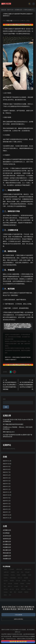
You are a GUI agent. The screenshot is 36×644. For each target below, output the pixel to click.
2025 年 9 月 (7, 466)
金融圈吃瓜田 (7, 556)
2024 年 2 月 (7, 509)
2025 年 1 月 (7, 489)
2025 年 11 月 (7, 461)
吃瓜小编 (9, 21)
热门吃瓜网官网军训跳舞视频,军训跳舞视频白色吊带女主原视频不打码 (26, 386)
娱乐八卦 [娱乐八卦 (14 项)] (20, 578)
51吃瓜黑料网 (18, 615)
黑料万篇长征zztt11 (9, 432)
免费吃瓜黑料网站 (19, 619)
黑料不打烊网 (21, 639)
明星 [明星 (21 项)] (5, 586)
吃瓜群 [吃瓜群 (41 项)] (30, 575)
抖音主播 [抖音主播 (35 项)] (10, 584)
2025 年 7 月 (7, 472)
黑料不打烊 (10, 10)
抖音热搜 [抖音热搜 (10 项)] (16, 584)
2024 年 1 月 (7, 512)
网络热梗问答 (7, 553)
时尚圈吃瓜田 (7, 544)
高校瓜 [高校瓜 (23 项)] (5, 595)
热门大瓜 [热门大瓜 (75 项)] (12, 589)
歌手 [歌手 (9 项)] (22, 586)
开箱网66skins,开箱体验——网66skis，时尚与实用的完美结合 (18, 428)
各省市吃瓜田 (7, 536)
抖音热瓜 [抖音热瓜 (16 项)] (22, 584)
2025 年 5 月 (7, 478)
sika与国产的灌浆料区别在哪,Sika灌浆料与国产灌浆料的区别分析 (17, 436)
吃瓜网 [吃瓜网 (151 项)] (18, 575)
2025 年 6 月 (7, 475)
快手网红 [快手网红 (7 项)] (24, 581)
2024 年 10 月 (7, 495)
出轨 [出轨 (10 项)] (18, 572)
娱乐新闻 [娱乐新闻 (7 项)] (26, 578)
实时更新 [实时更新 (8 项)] (12, 581)
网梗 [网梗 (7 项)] (11, 592)
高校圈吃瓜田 (7, 559)
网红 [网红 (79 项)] (15, 592)
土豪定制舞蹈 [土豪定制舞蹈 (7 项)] (13, 578)
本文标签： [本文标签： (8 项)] (17, 586)
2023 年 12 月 (7, 515)
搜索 (4, 399)
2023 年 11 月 (7, 518)
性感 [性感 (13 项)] (29, 581)
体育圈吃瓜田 (18, 10)
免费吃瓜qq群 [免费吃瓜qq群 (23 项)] (19, 569)
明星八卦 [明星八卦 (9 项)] (10, 586)
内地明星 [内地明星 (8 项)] (13, 572)
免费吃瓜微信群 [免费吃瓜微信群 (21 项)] (28, 569)
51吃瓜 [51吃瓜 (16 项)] (5, 569)
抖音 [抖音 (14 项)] (5, 584)
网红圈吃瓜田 (7, 550)
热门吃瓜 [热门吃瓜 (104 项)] (6, 589)
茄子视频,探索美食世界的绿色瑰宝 (13, 424)
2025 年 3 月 (7, 484)
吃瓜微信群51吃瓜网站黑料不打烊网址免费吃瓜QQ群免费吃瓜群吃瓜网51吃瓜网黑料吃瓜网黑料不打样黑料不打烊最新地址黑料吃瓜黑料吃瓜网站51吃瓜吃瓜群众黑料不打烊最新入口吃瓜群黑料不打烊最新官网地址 (18, 326)
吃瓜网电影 (6, 533)
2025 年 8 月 (7, 469)
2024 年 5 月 (7, 504)
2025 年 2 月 (7, 486)
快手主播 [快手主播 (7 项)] (18, 581)
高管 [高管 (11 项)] (10, 595)
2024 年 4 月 (7, 506)
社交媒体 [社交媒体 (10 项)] (29, 589)
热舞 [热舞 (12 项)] (26, 586)
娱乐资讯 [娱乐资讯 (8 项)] (6, 581)
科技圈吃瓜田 (7, 547)
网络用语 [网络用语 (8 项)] (26, 592)
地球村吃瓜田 (7, 539)
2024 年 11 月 (7, 492)
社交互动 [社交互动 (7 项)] (23, 589)
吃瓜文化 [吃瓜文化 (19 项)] (13, 575)
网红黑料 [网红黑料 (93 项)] (20, 592)
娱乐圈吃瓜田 (7, 541)
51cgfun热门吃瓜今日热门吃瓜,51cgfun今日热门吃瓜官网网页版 (18, 420)
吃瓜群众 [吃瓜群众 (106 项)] (6, 578)
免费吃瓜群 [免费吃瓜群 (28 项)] (6, 572)
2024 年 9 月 (7, 498)
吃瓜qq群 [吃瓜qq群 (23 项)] (27, 572)
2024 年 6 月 (7, 501)
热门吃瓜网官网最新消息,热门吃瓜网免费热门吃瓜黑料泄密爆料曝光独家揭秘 (10, 386)
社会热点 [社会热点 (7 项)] (6, 592)
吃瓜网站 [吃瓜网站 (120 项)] (24, 575)
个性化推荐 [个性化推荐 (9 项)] (12, 569)
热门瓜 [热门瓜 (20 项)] (17, 589)
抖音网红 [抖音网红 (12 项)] (28, 584)
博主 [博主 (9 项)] (22, 572)
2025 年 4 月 (7, 481)
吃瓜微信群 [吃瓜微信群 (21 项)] (6, 575)
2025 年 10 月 (7, 464)
